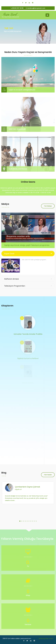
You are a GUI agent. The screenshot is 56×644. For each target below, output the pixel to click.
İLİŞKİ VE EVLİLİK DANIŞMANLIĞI (22, 90)
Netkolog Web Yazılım (46, 638)
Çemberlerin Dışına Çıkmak (28, 487)
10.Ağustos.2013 (18, 489)
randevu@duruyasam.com (35, 8)
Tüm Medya (48, 206)
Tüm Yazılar (48, 475)
